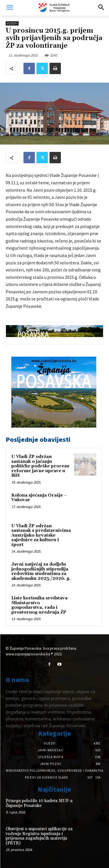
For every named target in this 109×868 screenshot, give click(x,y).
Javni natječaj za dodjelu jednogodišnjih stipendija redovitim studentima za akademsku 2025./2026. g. (41, 571)
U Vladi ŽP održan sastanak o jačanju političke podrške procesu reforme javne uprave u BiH (40, 466)
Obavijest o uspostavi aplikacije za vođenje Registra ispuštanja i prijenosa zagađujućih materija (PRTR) (39, 836)
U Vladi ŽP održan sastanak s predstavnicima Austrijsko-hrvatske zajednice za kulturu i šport (41, 535)
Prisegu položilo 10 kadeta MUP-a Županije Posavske (39, 803)
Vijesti (12, 23)
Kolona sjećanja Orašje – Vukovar (39, 498)
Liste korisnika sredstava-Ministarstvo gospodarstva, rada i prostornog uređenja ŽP (40, 605)
